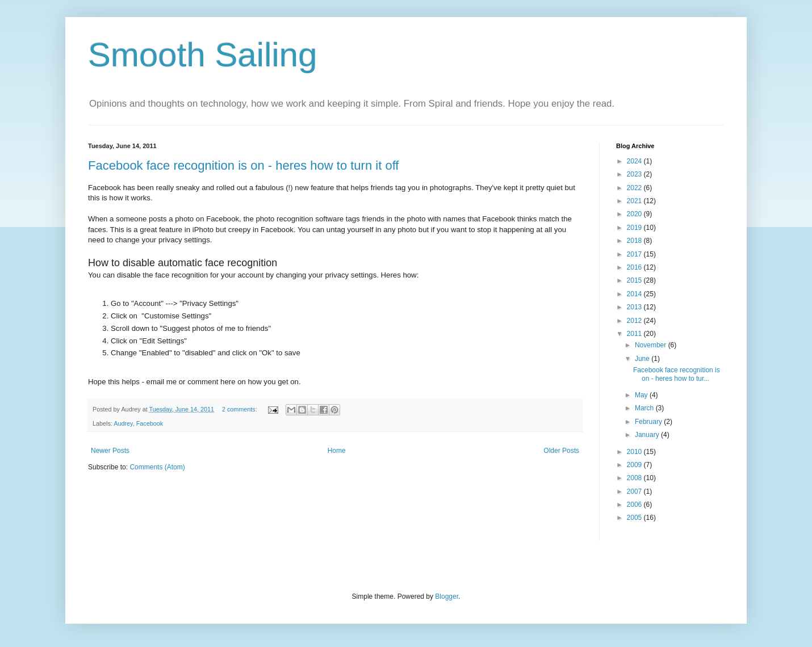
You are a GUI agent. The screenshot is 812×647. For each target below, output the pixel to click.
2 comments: (240, 409)
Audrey (123, 423)
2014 (635, 294)
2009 (635, 465)
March (645, 408)
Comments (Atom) (157, 467)
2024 (635, 161)
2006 (635, 505)
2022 (635, 188)
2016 (635, 267)
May (642, 395)
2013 (635, 307)
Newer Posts (110, 451)
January (648, 435)
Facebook (150, 423)
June (643, 359)
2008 (635, 478)
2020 (635, 214)
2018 (635, 241)
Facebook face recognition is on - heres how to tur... (677, 374)
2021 (635, 201)
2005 (635, 518)
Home (337, 451)
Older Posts (561, 451)
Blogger (447, 596)
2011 (635, 334)
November (652, 345)
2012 (635, 321)
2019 (635, 228)
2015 (635, 280)
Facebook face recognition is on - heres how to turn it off (243, 165)
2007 (635, 491)
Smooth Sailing (203, 55)
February (649, 422)
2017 (635, 254)
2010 (635, 452)
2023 (635, 174)
